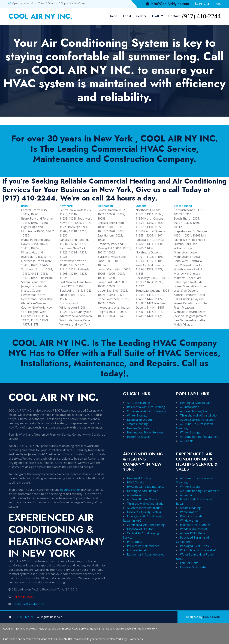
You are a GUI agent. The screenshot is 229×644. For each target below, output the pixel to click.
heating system (70, 490)
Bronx (25, 206)
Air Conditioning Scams (195, 411)
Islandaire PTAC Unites (195, 525)
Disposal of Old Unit (140, 420)
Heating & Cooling (139, 478)
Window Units (189, 521)
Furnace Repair (137, 550)
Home (113, 16)
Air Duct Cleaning (138, 403)
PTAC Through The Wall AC (198, 550)
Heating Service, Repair (195, 403)
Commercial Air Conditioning (146, 525)
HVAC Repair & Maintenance (146, 487)
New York (66, 206)
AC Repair (187, 441)
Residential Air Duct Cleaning (146, 407)
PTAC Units (135, 542)
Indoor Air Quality (139, 437)
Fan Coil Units (189, 563)
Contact (174, 16)
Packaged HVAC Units (194, 546)
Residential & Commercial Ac (146, 554)
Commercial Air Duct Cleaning (147, 411)
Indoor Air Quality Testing (144, 512)
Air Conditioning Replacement (200, 437)
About (127, 16)
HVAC (156, 16)
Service (142, 16)
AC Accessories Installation (198, 420)
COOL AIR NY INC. (24, 617)
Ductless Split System (194, 567)
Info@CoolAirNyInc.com (28, 604)
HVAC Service (136, 482)
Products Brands (191, 516)
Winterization (189, 512)
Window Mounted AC (194, 529)
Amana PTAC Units (193, 533)
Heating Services (138, 428)
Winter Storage (137, 415)
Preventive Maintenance (143, 546)
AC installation (190, 407)
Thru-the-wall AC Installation (199, 415)
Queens (141, 206)
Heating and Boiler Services (145, 432)
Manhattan (105, 206)
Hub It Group (212, 617)
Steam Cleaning (137, 424)
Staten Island (183, 206)
